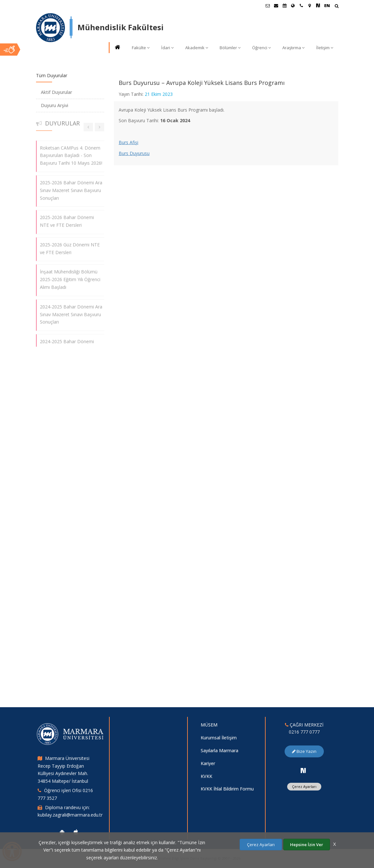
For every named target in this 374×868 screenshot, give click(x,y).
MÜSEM (209, 725)
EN (327, 5)
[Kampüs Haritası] (310, 5)
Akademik (197, 48)
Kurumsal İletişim (219, 738)
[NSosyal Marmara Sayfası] (318, 5)
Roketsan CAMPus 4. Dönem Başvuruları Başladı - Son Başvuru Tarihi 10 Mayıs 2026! (71, 152)
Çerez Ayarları (304, 786)
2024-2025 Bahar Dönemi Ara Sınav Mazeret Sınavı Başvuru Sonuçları (71, 311)
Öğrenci (261, 48)
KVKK (206, 776)
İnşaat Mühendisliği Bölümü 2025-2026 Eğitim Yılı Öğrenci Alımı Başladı (70, 276)
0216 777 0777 (304, 732)
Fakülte (141, 48)
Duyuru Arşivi (55, 105)
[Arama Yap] (337, 7)
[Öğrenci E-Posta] (268, 5)
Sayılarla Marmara (219, 750)
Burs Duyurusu (134, 153)
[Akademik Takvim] (285, 5)
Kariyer (208, 763)
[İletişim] (301, 5)
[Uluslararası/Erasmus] (293, 5)
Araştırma (293, 48)
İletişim (325, 48)
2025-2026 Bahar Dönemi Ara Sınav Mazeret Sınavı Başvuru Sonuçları (71, 187)
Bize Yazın (304, 751)
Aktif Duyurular (56, 92)
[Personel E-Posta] (276, 5)
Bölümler (230, 48)
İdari (167, 48)
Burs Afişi (128, 142)
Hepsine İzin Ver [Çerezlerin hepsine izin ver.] (307, 845)
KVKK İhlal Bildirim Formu (227, 789)
